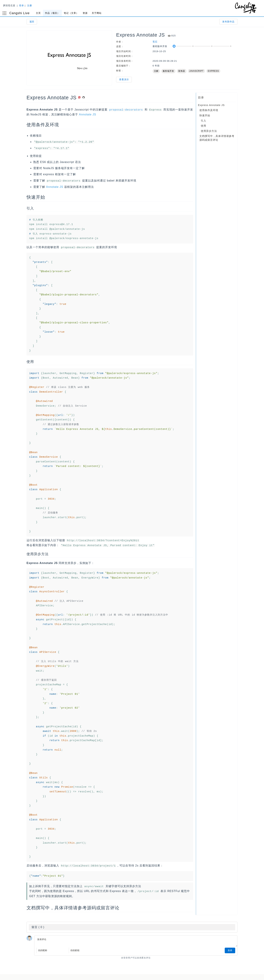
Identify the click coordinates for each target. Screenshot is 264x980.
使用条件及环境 (209, 110)
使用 (203, 126)
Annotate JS (87, 114)
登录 (26, 6)
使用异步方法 (209, 131)
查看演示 (124, 79)
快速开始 (205, 115)
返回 (32, 22)
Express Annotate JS (211, 105)
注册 (34, 6)
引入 (203, 121)
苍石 (155, 42)
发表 (230, 948)
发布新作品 (228, 22)
